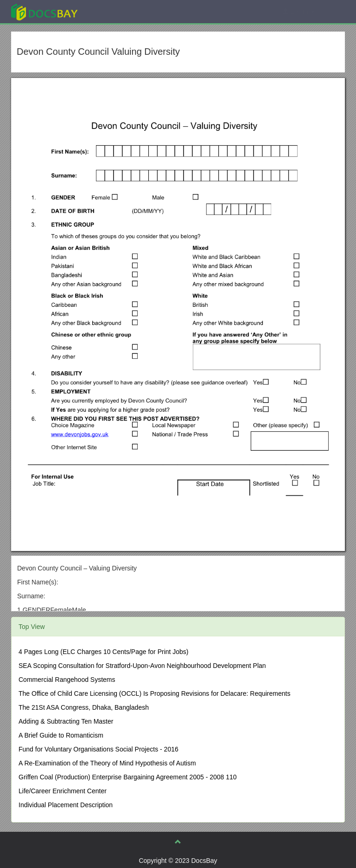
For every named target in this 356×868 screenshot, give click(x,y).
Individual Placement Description (66, 805)
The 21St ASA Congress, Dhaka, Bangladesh (84, 707)
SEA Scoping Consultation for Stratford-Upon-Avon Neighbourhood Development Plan (142, 666)
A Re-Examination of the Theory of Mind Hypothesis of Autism (107, 763)
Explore (114, 11)
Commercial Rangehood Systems (67, 680)
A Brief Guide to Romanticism (61, 735)
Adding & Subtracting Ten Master (66, 721)
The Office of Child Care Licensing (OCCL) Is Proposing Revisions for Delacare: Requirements (154, 693)
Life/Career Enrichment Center (63, 791)
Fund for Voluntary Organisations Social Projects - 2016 (99, 749)
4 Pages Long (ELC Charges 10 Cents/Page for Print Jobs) (104, 652)
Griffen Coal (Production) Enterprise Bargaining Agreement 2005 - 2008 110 (128, 777)
